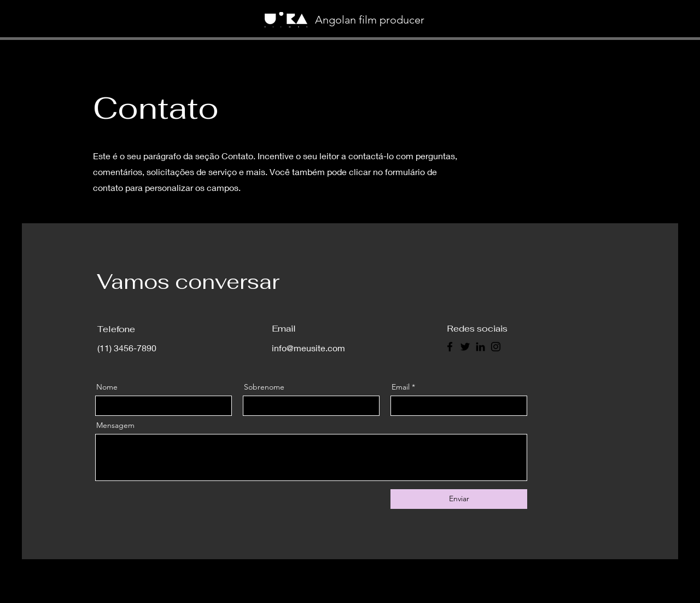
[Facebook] (450, 347)
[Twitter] (465, 347)
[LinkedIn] (480, 347)
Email (401, 387)
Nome (107, 387)
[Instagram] (496, 347)
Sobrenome (264, 387)
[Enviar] (459, 499)
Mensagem (115, 425)
